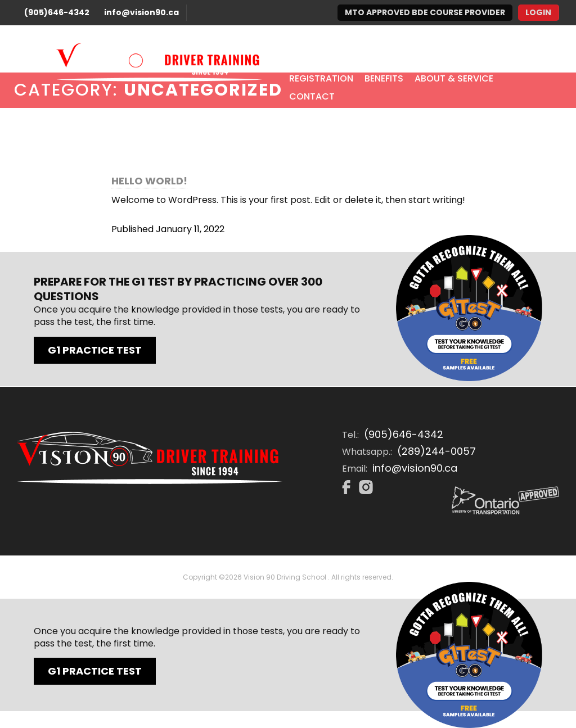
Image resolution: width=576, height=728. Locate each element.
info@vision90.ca (141, 12)
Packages (350, 61)
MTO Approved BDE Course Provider (425, 12)
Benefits (384, 78)
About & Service (454, 78)
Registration (321, 78)
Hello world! (149, 181)
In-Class (469, 61)
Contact (312, 96)
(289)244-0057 (436, 451)
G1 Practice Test (95, 350)
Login (538, 12)
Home (302, 61)
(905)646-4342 (57, 12)
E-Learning (411, 61)
